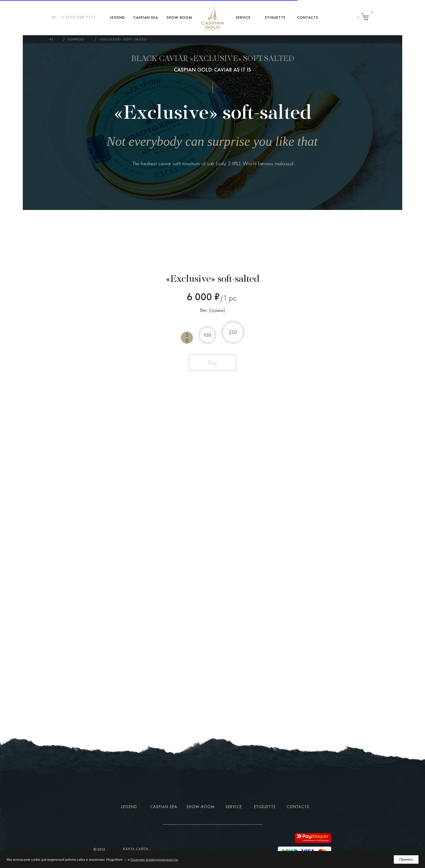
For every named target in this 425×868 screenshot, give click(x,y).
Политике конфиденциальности (154, 859)
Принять (406, 859)
